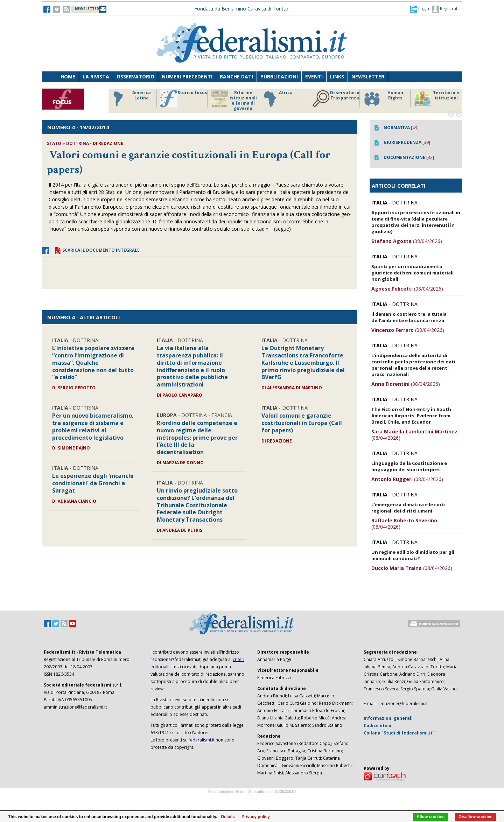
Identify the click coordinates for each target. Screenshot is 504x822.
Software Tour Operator (252, 800)
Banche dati (236, 76)
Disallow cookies (475, 817)
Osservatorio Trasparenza (336, 99)
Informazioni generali (388, 718)
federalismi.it (202, 740)
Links (337, 76)
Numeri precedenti (187, 76)
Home (68, 76)
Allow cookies (430, 817)
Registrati (445, 9)
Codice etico (377, 726)
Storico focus (184, 99)
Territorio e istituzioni (436, 99)
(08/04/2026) (407, 241)
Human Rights (383, 99)
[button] (420, 9)
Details (228, 817)
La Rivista (96, 76)
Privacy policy (256, 817)
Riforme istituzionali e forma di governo (234, 100)
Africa (277, 99)
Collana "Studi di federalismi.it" (399, 733)
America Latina (130, 99)
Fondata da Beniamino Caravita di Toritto (241, 9)
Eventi (314, 76)
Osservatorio (135, 76)
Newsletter (368, 76)
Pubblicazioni (279, 76)
